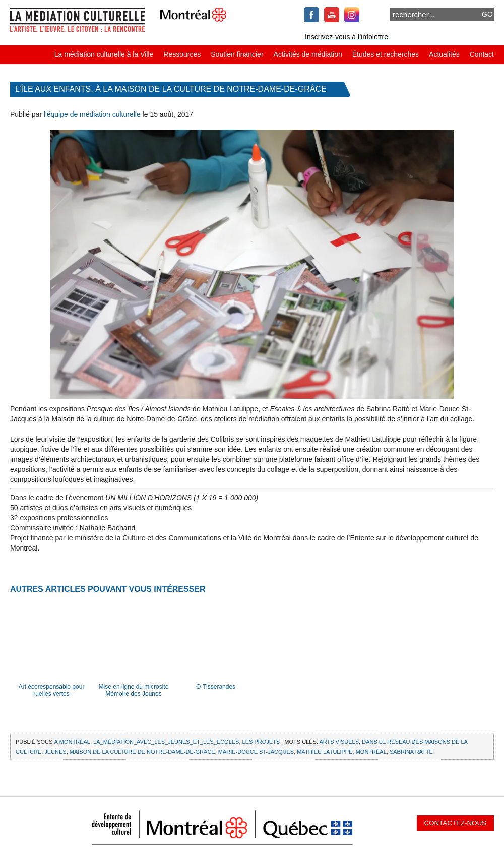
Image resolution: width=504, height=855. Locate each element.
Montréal (371, 752)
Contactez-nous (455, 823)
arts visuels (339, 742)
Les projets (261, 742)
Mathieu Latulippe (325, 752)
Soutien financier (237, 54)
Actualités (444, 54)
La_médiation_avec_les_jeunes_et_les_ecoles (166, 742)
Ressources (182, 54)
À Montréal (72, 742)
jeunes (55, 752)
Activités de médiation (308, 54)
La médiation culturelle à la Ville (104, 54)
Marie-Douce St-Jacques (256, 752)
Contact (482, 54)
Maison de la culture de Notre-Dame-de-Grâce (142, 752)
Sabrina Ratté (411, 752)
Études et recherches (386, 54)
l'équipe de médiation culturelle (92, 114)
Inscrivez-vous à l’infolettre (346, 37)
